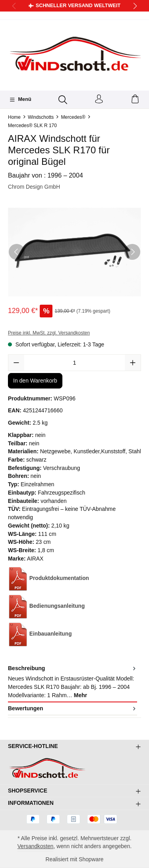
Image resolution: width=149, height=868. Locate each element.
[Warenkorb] (135, 100)
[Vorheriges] (17, 252)
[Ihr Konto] (99, 100)
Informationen (31, 803)
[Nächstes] (132, 252)
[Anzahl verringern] (16, 363)
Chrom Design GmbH (34, 187)
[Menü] (20, 100)
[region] (74, 252)
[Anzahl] (74, 363)
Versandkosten (35, 847)
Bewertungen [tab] (73, 709)
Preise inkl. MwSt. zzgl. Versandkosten (49, 333)
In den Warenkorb (35, 381)
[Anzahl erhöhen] (133, 363)
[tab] (73, 682)
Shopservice (28, 791)
